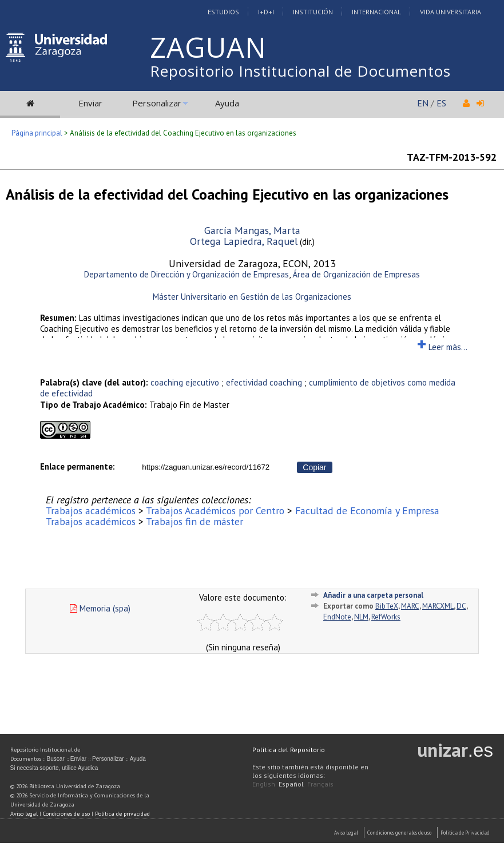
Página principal (37, 133)
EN (423, 103)
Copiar (314, 467)
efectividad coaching (264, 382)
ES (441, 103)
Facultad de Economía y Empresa (367, 511)
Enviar (90, 103)
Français (320, 784)
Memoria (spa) (100, 608)
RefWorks (386, 617)
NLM (361, 617)
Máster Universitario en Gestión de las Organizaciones (252, 297)
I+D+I (266, 12)
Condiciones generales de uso (399, 833)
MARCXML (438, 606)
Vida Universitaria (451, 12)
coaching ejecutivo (185, 382)
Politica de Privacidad (465, 833)
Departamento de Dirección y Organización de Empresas (186, 274)
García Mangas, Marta (252, 230)
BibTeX (387, 606)
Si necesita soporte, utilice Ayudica (54, 768)
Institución (313, 12)
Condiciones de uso (66, 814)
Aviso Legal (346, 833)
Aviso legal (24, 814)
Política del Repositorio (289, 750)
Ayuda (227, 103)
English (264, 784)
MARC (410, 606)
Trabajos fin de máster (195, 521)
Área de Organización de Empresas (356, 274)
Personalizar (157, 103)
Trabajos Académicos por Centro (215, 511)
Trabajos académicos (91, 511)
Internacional (376, 12)
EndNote (337, 617)
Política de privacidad (122, 814)
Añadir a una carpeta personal (373, 595)
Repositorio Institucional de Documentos (300, 71)
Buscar (56, 759)
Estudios (223, 12)
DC (461, 606)
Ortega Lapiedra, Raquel (244, 241)
